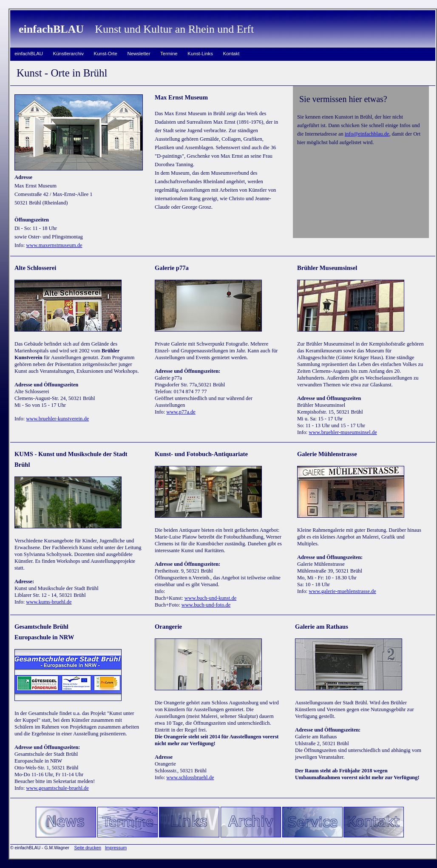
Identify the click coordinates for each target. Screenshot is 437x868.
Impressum (116, 848)
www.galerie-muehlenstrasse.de (342, 591)
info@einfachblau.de (367, 134)
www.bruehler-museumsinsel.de (343, 432)
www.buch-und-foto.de (206, 605)
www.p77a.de (181, 412)
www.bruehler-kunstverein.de (57, 419)
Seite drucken (88, 848)
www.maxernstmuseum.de (54, 245)
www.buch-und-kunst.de (210, 598)
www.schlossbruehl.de (190, 777)
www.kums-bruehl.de (49, 602)
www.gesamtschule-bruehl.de (57, 788)
